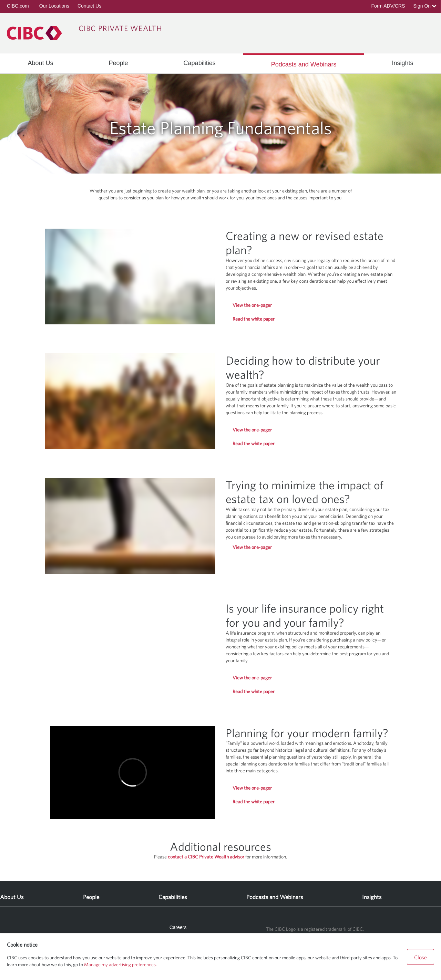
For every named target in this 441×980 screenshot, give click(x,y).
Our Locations (54, 6)
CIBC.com (18, 6)
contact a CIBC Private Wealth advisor (207, 857)
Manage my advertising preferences (120, 965)
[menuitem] (40, 63)
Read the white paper (254, 319)
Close (421, 957)
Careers (178, 927)
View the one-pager (252, 305)
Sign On (425, 6)
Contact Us (89, 6)
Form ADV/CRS (388, 6)
